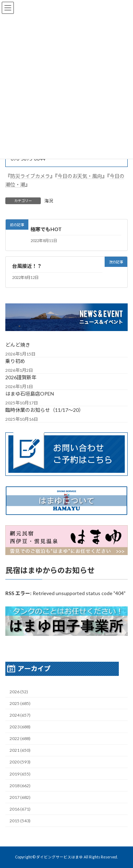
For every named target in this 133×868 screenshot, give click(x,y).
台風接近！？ (27, 266)
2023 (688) (20, 727)
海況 (49, 201)
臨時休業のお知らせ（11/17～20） (45, 410)
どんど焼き (18, 345)
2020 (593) (20, 762)
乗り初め (15, 361)
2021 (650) (20, 750)
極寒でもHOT (46, 229)
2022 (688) (20, 738)
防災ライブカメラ (30, 176)
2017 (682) (20, 797)
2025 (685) (20, 703)
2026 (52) (19, 691)
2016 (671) (20, 809)
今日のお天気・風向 (80, 176)
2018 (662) (20, 785)
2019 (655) (20, 774)
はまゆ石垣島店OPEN (30, 394)
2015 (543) (20, 821)
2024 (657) (20, 715)
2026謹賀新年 (21, 377)
